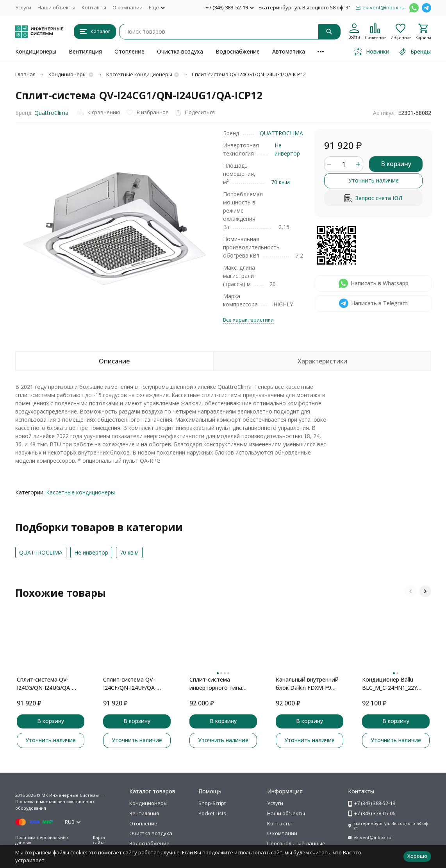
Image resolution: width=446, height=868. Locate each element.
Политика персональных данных (42, 840)
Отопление (129, 51)
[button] (410, 591)
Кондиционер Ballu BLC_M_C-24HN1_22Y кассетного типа (390, 684)
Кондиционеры (36, 51)
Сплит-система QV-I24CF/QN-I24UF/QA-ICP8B (130, 684)
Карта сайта (99, 840)
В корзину (396, 164)
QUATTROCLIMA (281, 133)
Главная (25, 74)
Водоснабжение (238, 51)
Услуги (23, 7)
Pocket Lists (212, 813)
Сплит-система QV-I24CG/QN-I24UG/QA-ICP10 (44, 684)
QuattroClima (51, 113)
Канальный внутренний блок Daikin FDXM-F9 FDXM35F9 (307, 684)
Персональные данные (296, 843)
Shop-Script (212, 803)
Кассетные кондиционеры (139, 74)
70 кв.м (280, 182)
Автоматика (289, 51)
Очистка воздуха (180, 51)
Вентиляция (85, 51)
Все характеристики (248, 320)
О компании (128, 7)
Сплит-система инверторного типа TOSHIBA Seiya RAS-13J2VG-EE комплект (216, 684)
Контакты (94, 7)
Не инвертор (91, 552)
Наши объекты (56, 7)
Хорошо (417, 856)
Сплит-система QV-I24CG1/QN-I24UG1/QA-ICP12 (249, 74)
